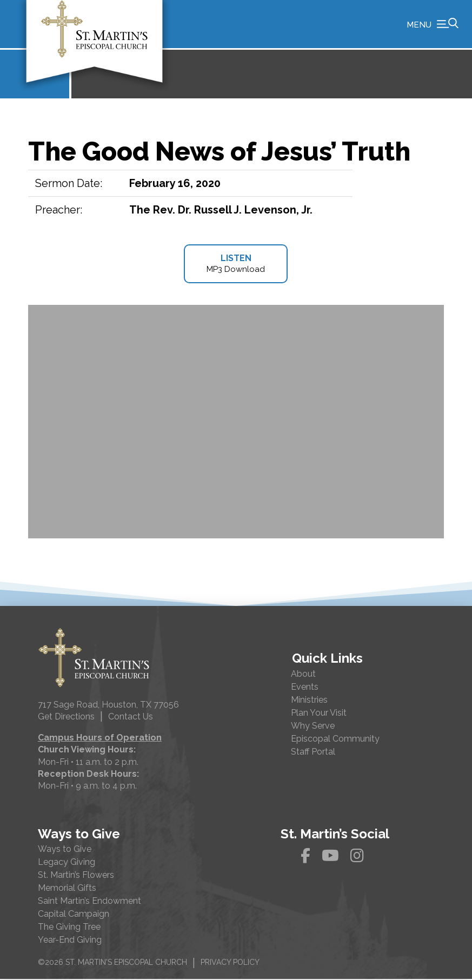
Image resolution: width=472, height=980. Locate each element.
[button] (433, 24)
